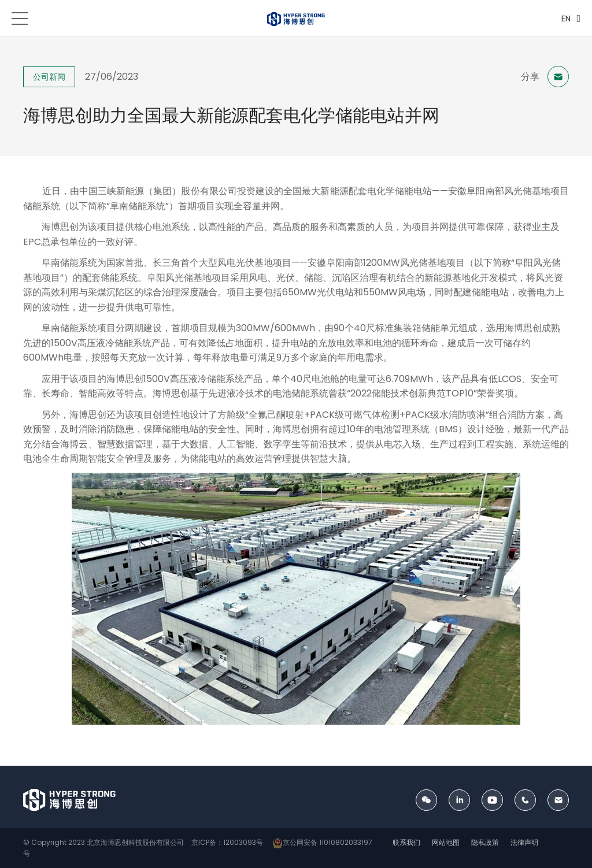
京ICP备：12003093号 (226, 842)
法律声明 (524, 842)
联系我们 (406, 842)
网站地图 (446, 842)
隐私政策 (485, 842)
